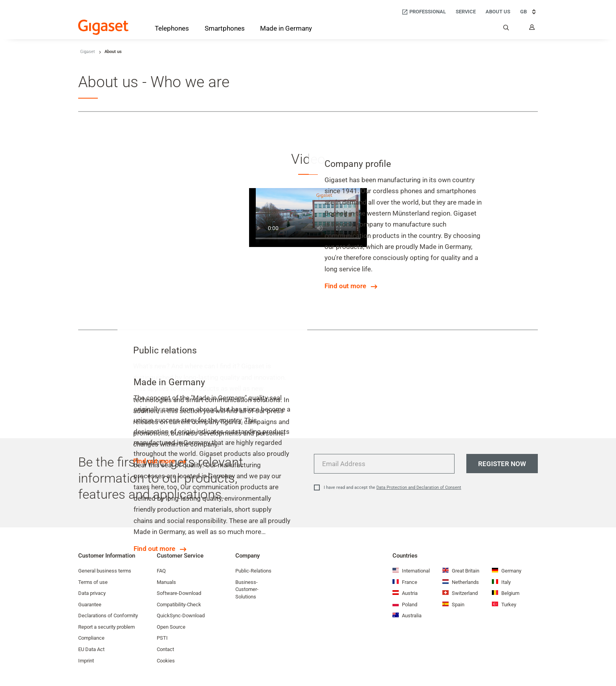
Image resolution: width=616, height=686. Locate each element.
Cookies (166, 661)
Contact (165, 649)
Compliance (91, 638)
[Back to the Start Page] (103, 27)
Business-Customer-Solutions (247, 589)
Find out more (345, 286)
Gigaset (88, 52)
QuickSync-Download (181, 616)
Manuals (166, 582)
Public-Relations (253, 571)
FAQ (161, 571)
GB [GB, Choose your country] (529, 12)
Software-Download (179, 593)
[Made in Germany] (286, 29)
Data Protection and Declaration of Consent (419, 488)
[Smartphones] (225, 30)
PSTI (162, 638)
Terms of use (93, 582)
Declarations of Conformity (108, 616)
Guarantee (90, 605)
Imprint (86, 661)
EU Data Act (91, 649)
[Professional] (424, 12)
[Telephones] (172, 30)
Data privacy (92, 593)
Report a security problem (106, 627)
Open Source (171, 627)
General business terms (105, 571)
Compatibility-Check (179, 605)
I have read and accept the (392, 488)
